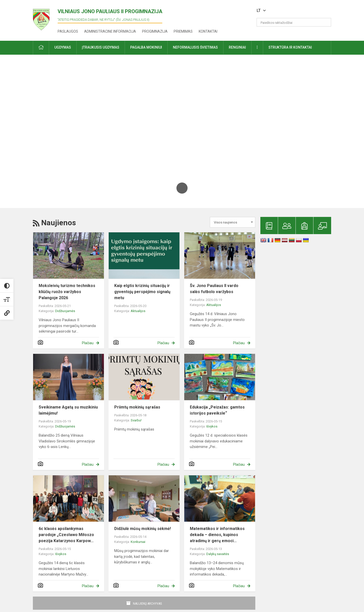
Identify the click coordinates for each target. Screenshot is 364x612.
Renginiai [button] (237, 47)
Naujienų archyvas (147, 604)
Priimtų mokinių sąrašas (137, 407)
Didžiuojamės (65, 311)
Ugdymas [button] (63, 47)
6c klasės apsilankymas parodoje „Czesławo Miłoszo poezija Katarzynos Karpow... (66, 535)
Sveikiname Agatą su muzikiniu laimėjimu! (68, 410)
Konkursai (138, 542)
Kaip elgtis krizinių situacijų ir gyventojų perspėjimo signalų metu (142, 292)
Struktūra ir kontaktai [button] (290, 47)
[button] (297, 11)
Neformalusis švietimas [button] (195, 47)
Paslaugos (68, 31)
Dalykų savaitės (218, 554)
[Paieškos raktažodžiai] (294, 22)
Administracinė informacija (110, 31)
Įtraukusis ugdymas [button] (101, 47)
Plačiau (88, 343)
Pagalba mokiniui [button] (146, 47)
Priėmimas (183, 31)
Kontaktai (208, 31)
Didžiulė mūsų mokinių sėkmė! (143, 529)
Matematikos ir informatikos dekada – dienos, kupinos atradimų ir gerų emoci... (217, 535)
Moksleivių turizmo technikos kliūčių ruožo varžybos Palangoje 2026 (67, 292)
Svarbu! (136, 420)
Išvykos (212, 426)
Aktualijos (138, 311)
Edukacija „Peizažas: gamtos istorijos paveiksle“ (217, 410)
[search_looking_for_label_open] (326, 22)
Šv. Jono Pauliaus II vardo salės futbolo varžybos (214, 289)
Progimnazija (155, 31)
